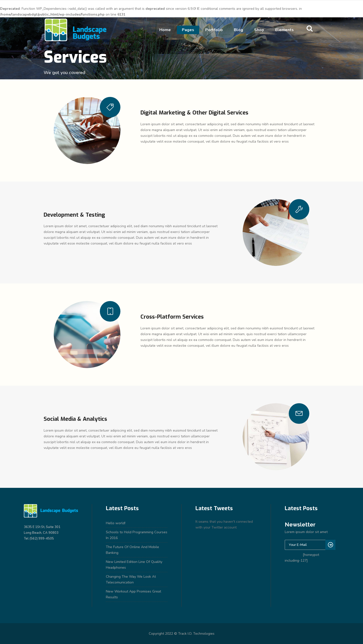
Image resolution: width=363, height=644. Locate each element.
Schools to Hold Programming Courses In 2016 (137, 535)
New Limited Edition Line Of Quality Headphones (134, 565)
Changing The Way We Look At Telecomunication (131, 579)
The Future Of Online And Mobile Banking (132, 550)
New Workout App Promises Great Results (133, 594)
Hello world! (116, 523)
